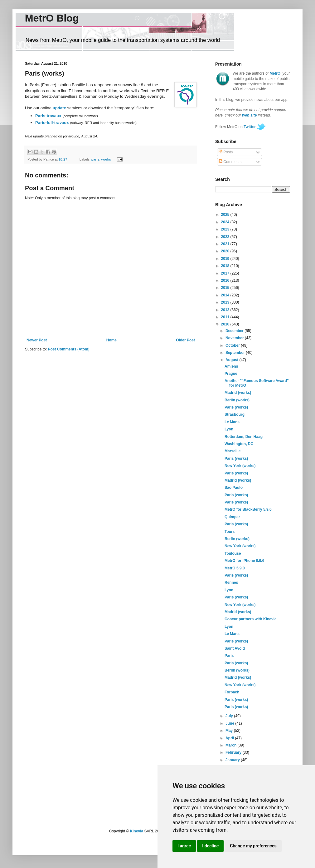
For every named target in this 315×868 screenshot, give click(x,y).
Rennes (231, 583)
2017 (226, 273)
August (233, 360)
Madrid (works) (238, 393)
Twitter (250, 127)
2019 (226, 259)
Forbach (232, 692)
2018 (226, 266)
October (233, 345)
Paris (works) (236, 407)
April (230, 738)
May (230, 731)
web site (249, 115)
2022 (226, 237)
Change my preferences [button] (253, 846)
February (234, 752)
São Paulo (234, 488)
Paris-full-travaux (52, 123)
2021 (226, 244)
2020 (226, 251)
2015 (226, 288)
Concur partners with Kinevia (251, 619)
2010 (226, 324)
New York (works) (240, 466)
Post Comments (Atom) (68, 349)
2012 (226, 310)
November (235, 338)
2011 (226, 317)
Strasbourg (235, 414)
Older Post (185, 340)
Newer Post (37, 340)
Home (111, 340)
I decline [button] (210, 846)
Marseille (233, 451)
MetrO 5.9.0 (235, 568)
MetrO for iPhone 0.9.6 (244, 561)
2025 (226, 215)
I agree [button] (184, 846)
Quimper (232, 517)
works (106, 159)
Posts (226, 152)
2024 (226, 222)
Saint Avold (235, 648)
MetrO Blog (52, 18)
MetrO (275, 73)
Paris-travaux (48, 116)
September (236, 353)
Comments (230, 162)
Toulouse (233, 553)
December (235, 331)
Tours (230, 532)
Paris (229, 656)
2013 (226, 302)
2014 (226, 295)
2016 (226, 280)
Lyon (229, 429)
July (230, 716)
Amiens (231, 366)
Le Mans (232, 422)
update (59, 108)
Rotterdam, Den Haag (244, 437)
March (232, 745)
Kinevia (137, 831)
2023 (226, 229)
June (230, 723)
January (233, 760)
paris (95, 159)
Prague (231, 374)
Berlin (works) (237, 400)
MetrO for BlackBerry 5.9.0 (248, 509)
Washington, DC (239, 444)
